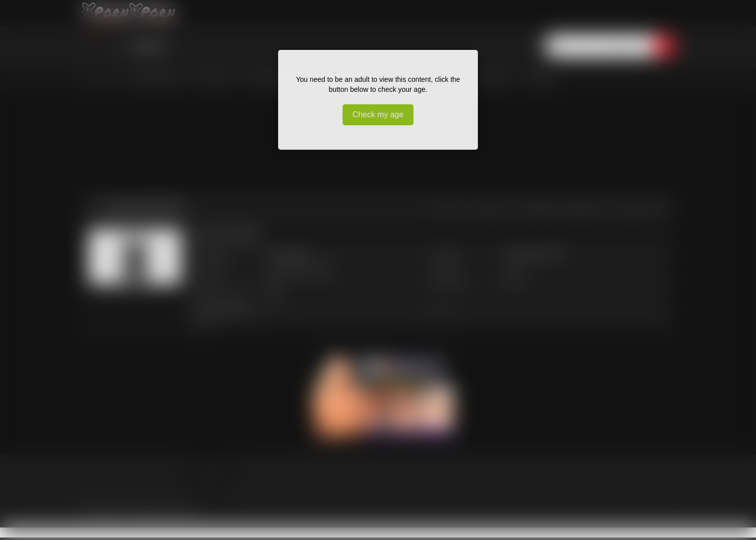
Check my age (378, 115)
